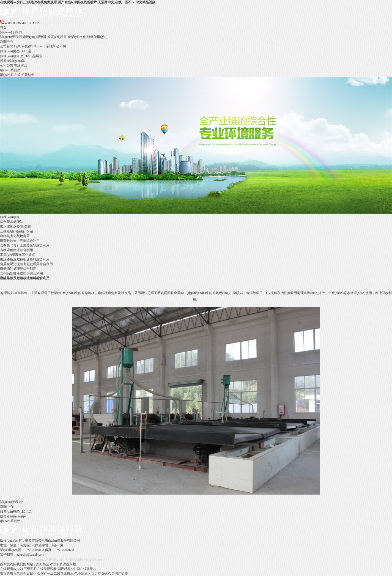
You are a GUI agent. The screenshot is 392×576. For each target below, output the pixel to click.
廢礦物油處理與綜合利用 (18, 269)
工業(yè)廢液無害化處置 (17, 255)
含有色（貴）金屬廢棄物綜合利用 (25, 245)
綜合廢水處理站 (12, 222)
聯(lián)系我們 (10, 70)
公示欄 (61, 46)
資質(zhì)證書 (57, 37)
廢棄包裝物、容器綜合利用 (20, 241)
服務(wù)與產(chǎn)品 (16, 51)
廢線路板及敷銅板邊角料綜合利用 (25, 259)
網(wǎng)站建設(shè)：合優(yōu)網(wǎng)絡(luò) (67, 559)
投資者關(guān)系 (13, 61)
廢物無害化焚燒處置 (15, 236)
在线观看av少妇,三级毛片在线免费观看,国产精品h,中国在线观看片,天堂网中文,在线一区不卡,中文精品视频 (78, 2)
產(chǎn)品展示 (31, 56)
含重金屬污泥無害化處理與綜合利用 (26, 264)
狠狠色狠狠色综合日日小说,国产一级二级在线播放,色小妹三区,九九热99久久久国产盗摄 (64, 574)
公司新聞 (7, 46)
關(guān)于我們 (11, 32)
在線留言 (21, 65)
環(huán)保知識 (44, 46)
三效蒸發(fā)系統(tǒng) (17, 231)
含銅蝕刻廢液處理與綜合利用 (21, 273)
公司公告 (7, 65)
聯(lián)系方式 (10, 75)
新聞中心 (7, 42)
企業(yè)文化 (77, 37)
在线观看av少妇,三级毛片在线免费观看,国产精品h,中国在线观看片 (48, 569)
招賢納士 (28, 75)
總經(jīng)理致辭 (35, 37)
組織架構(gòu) (97, 37)
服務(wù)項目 (10, 56)
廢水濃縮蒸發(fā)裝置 (16, 226)
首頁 (3, 28)
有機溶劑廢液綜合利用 (17, 250)
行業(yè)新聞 (23, 46)
